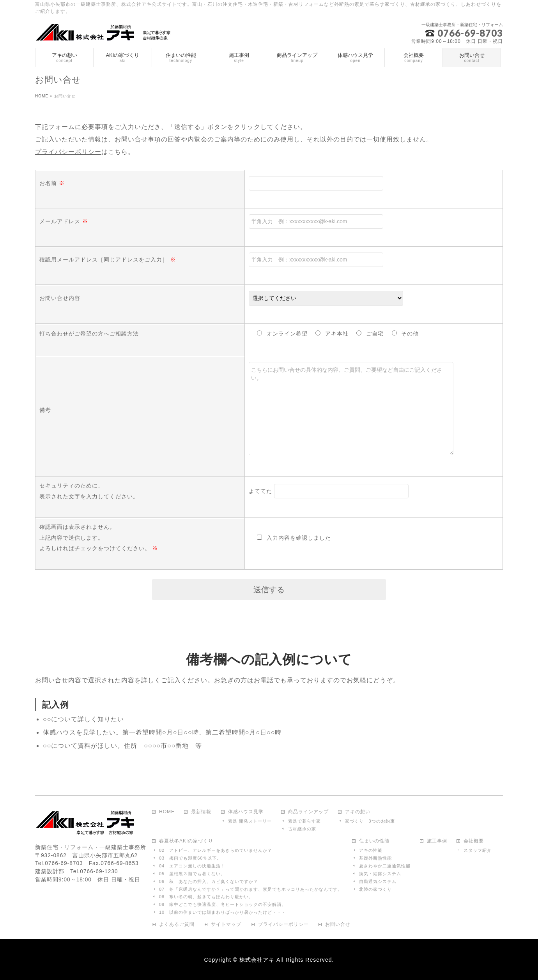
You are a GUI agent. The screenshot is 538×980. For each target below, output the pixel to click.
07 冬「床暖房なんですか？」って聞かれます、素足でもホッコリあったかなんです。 (251, 889)
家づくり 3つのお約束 (370, 821)
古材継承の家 (302, 829)
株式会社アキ (257, 960)
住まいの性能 (374, 841)
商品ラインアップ (308, 812)
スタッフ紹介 (478, 850)
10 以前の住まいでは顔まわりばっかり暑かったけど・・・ (223, 912)
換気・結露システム (380, 874)
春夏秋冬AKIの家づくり (186, 841)
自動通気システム (378, 881)
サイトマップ (226, 924)
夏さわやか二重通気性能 (385, 866)
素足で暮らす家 (304, 821)
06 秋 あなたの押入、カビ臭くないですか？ (209, 881)
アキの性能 (371, 850)
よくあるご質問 (177, 924)
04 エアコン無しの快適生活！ (192, 866)
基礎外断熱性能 (375, 858)
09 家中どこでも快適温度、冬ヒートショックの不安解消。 (223, 904)
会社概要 (474, 841)
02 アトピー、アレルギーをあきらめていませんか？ (216, 850)
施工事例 (437, 841)
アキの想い (358, 812)
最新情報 (201, 812)
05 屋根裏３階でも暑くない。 (192, 874)
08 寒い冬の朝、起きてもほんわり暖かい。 (206, 897)
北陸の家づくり (375, 889)
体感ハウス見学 (246, 812)
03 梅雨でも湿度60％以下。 (190, 858)
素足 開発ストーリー (250, 821)
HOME (167, 812)
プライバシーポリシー (68, 152)
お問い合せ (338, 924)
